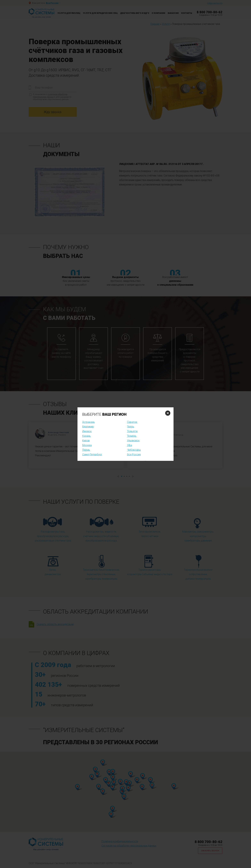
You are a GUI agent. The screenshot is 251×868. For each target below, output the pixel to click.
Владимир (88, 427)
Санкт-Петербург (92, 454)
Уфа (130, 445)
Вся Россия (134, 454)
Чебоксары (134, 450)
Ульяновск (133, 441)
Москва (87, 445)
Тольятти (132, 431)
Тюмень (132, 436)
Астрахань (89, 422)
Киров (86, 441)
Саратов (132, 422)
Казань (87, 436)
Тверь (131, 427)
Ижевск (87, 431)
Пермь (86, 450)
